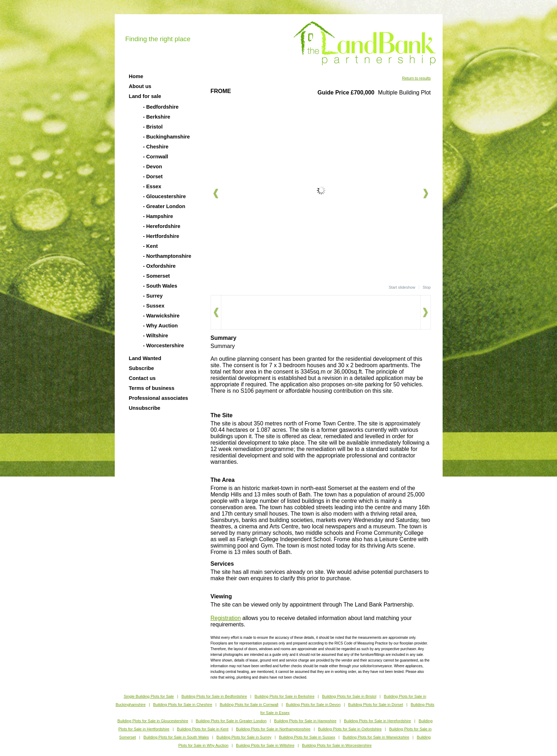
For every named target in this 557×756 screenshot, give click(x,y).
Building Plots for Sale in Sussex (307, 737)
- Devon (153, 167)
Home (136, 76)
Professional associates (159, 398)
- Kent (151, 246)
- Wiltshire (156, 336)
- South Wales (160, 286)
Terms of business (152, 388)
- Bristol (153, 127)
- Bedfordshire (161, 107)
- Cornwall (156, 157)
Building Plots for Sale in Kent (203, 729)
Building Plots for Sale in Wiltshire (265, 745)
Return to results (417, 78)
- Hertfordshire (161, 236)
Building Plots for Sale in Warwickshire (376, 737)
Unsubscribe (145, 408)
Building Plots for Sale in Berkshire (285, 696)
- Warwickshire (161, 316)
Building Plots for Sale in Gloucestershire (153, 721)
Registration (226, 618)
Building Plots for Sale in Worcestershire (337, 745)
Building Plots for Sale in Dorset (376, 705)
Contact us (142, 378)
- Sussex (154, 306)
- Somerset (157, 276)
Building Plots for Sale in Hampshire (305, 721)
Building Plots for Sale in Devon (313, 705)
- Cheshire (156, 147)
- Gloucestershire (165, 196)
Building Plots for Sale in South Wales (176, 737)
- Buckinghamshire (167, 137)
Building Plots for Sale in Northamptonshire (273, 729)
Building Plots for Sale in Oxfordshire (350, 729)
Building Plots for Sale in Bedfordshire (214, 696)
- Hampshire (158, 216)
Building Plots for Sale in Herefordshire (377, 721)
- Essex (152, 186)
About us (140, 86)
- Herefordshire (162, 226)
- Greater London (164, 206)
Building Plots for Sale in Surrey (244, 737)
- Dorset (153, 176)
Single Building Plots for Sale (149, 696)
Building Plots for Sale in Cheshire (183, 705)
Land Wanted (145, 358)
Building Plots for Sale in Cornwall (249, 705)
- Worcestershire (164, 346)
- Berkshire (157, 117)
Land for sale (145, 96)
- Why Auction (161, 326)
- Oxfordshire (159, 266)
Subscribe (142, 368)
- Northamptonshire (167, 256)
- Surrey (153, 296)
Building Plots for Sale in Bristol (349, 696)
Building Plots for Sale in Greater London (231, 721)
